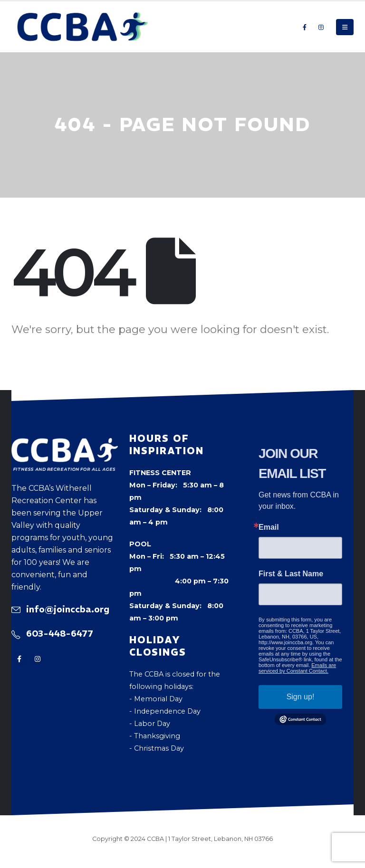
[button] (345, 27)
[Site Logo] (83, 27)
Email (269, 527)
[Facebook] (305, 27)
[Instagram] (321, 27)
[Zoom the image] (65, 444)
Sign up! (301, 697)
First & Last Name (291, 574)
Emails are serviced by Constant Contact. (297, 668)
